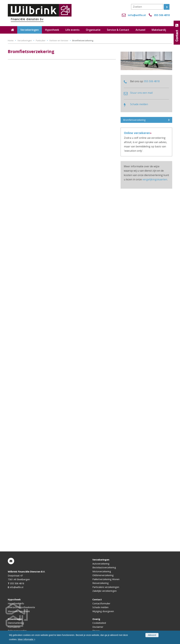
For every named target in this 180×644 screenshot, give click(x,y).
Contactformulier (101, 603)
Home (11, 40)
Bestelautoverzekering (104, 567)
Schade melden (139, 104)
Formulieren (14, 627)
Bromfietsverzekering (134, 120)
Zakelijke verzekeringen (104, 591)
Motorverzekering (102, 571)
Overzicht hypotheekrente (21, 607)
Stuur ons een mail (141, 93)
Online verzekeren (137, 133)
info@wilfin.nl (137, 15)
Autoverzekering (101, 564)
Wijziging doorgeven (103, 611)
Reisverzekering (101, 583)
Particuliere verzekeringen (106, 587)
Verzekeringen (25, 40)
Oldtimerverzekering (103, 575)
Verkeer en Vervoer (59, 40)
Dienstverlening (16, 623)
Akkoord (152, 635)
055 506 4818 (162, 15)
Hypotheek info (16, 603)
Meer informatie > (27, 639)
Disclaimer (98, 627)
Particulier (41, 40)
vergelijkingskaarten (155, 179)
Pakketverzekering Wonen (106, 579)
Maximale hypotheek (19, 611)
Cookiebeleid (99, 623)
